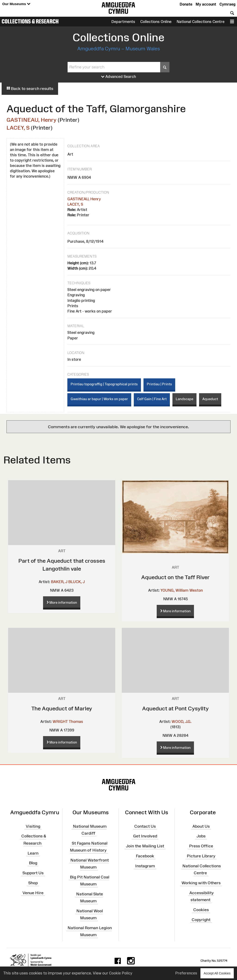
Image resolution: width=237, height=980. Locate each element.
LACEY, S (18, 128)
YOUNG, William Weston (182, 590)
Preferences (186, 973)
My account (206, 4)
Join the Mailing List (145, 846)
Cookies (201, 910)
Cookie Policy (121, 973)
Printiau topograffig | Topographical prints (104, 384)
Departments (123, 22)
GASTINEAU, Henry (31, 120)
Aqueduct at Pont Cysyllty (175, 708)
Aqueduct (210, 399)
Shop (33, 883)
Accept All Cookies (217, 973)
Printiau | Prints (159, 384)
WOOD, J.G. (181, 721)
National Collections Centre (201, 22)
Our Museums (16, 4)
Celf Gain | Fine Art (152, 399)
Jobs (201, 836)
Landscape (184, 399)
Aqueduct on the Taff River (175, 577)
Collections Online (156, 22)
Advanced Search (119, 77)
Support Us (33, 873)
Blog (33, 863)
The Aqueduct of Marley (62, 708)
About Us (201, 826)
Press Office (201, 846)
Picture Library (201, 856)
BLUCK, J (76, 582)
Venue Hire (33, 893)
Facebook (145, 856)
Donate (186, 4)
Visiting (33, 826)
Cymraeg (227, 4)
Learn (33, 853)
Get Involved (145, 836)
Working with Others (201, 883)
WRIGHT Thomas (68, 721)
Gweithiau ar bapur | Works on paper (99, 399)
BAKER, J (59, 582)
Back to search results (30, 89)
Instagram (145, 866)
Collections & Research (30, 21)
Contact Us (145, 826)
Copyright (201, 920)
